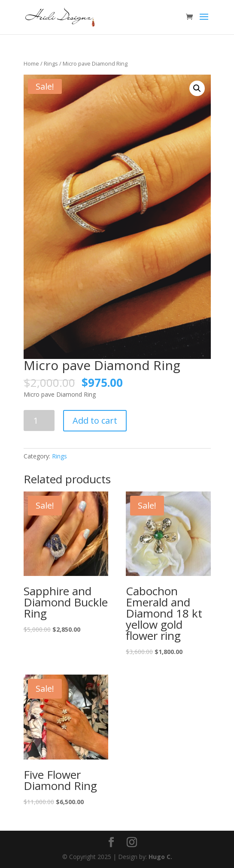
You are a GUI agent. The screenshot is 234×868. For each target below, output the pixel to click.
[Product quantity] (39, 420)
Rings (51, 63)
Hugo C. (160, 857)
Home (31, 63)
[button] (197, 88)
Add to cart (95, 420)
